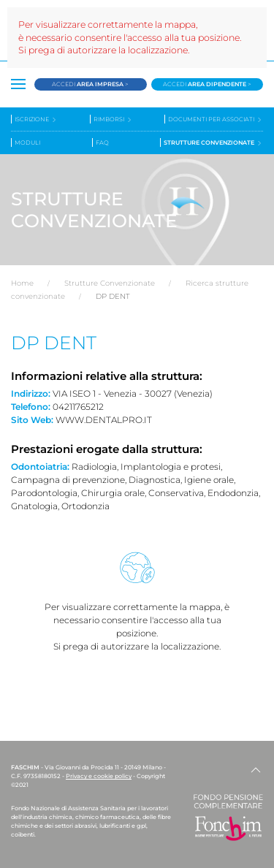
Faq (102, 142)
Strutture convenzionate (213, 143)
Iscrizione (36, 119)
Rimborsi (113, 119)
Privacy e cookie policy (99, 776)
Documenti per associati (216, 119)
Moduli (27, 142)
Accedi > (90, 84)
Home (22, 283)
